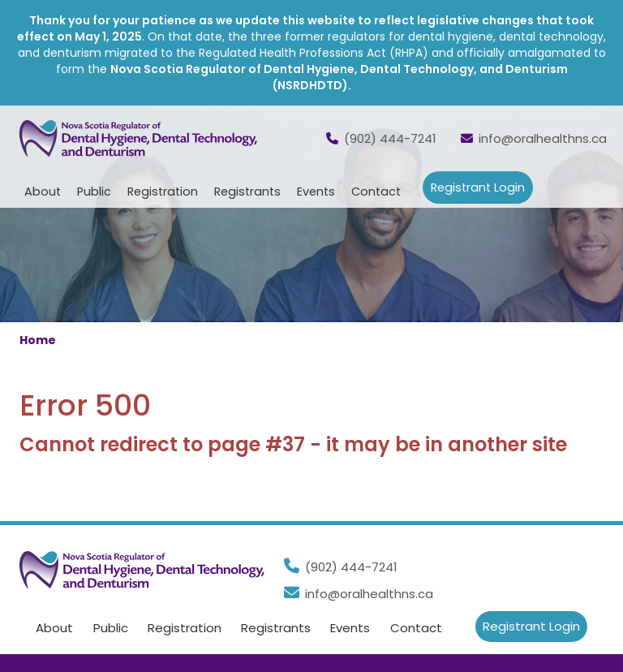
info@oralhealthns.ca (534, 138)
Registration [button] (163, 192)
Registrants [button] (247, 192)
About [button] (43, 192)
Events (350, 628)
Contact (376, 192)
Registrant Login (478, 187)
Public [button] (94, 192)
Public (111, 628)
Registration (185, 628)
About (54, 628)
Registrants (276, 628)
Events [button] (316, 192)
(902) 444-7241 (381, 138)
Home (38, 340)
